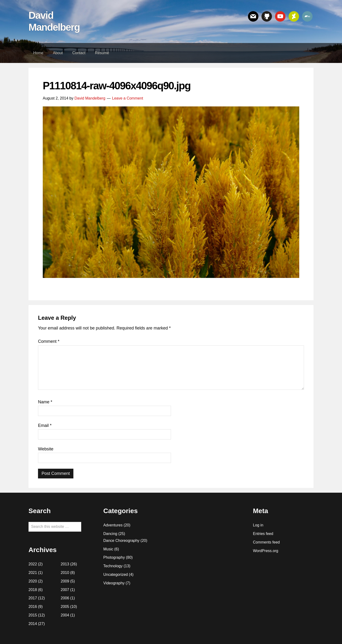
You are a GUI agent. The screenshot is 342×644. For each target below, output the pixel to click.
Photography (114, 557)
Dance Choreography (121, 541)
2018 (33, 590)
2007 (65, 590)
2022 (33, 564)
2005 (65, 607)
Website (46, 449)
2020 (33, 581)
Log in (258, 525)
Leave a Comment (128, 98)
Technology (113, 566)
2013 (65, 564)
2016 (33, 607)
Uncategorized (116, 575)
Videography (114, 583)
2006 (65, 598)
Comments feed (266, 542)
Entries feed (263, 534)
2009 (65, 581)
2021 (33, 573)
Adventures (113, 525)
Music (108, 549)
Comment (49, 341)
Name (45, 402)
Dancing (110, 534)
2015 (33, 615)
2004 (65, 615)
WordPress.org (266, 551)
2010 (65, 573)
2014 (33, 624)
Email (45, 425)
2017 (33, 598)
